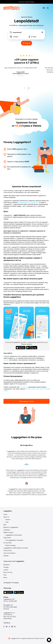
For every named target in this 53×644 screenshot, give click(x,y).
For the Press (7, 543)
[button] (49, 640)
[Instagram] (9, 627)
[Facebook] (4, 627)
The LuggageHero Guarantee (14, 540)
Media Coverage (10, 545)
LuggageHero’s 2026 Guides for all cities (16, 548)
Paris (5, 575)
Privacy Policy (8, 550)
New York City (8, 572)
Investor (8, 519)
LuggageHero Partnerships (14, 535)
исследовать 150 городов (11, 583)
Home (5, 514)
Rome (5, 577)
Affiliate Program (8, 532)
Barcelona (6, 565)
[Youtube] (12, 627)
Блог (5, 525)
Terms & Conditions (9, 553)
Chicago (6, 567)
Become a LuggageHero (11, 527)
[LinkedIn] (15, 627)
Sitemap (6, 556)
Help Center (7, 538)
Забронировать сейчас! (26, 401)
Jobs (7, 522)
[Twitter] (7, 627)
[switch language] (44, 8)
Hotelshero (7, 530)
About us (6, 517)
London (6, 570)
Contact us (7, 622)
